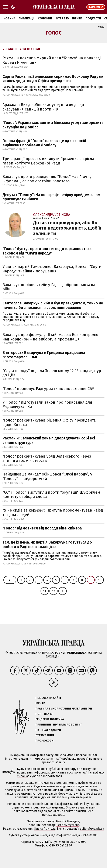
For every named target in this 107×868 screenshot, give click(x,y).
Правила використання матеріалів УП (64, 709)
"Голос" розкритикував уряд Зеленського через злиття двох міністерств (47, 459)
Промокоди (44, 741)
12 (53, 591)
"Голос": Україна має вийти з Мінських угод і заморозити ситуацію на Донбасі (53, 125)
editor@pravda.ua (92, 829)
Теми (101, 28)
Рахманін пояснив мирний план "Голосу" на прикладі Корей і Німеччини (52, 60)
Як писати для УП (48, 730)
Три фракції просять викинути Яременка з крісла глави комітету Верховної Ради (48, 161)
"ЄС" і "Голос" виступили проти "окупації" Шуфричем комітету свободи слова (51, 495)
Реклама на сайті (48, 698)
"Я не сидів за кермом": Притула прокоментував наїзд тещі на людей (53, 513)
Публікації (27, 18)
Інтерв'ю (62, 18)
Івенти (77, 18)
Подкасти (93, 18)
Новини (9, 18)
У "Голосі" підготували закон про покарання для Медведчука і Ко (47, 405)
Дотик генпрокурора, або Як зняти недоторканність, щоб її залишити (67, 228)
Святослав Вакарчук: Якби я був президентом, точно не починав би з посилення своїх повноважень (53, 305)
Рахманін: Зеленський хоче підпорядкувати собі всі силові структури (49, 440)
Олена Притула (45, 829)
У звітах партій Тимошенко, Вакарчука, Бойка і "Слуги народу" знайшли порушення (52, 269)
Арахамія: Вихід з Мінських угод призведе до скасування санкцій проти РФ (43, 107)
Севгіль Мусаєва (68, 825)
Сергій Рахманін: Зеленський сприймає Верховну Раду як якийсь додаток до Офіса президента (53, 79)
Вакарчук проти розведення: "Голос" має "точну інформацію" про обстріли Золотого (47, 179)
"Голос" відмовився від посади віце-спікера (42, 528)
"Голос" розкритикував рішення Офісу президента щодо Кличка (49, 422)
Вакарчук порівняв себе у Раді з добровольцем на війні (49, 287)
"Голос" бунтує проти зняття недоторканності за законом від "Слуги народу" (47, 251)
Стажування (45, 735)
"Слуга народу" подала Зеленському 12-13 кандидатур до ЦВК (52, 373)
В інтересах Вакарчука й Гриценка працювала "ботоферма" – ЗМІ (44, 355)
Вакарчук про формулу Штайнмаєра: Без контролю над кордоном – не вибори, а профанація (50, 337)
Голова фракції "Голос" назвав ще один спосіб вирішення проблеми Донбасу (44, 143)
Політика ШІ (44, 714)
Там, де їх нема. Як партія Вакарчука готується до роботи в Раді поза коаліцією (47, 544)
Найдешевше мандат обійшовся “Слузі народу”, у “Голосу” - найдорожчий (47, 476)
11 (45, 591)
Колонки (45, 18)
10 (100, 580)
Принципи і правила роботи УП (59, 725)
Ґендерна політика (50, 719)
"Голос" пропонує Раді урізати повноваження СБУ (48, 389)
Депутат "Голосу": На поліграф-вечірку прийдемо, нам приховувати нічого (51, 197)
